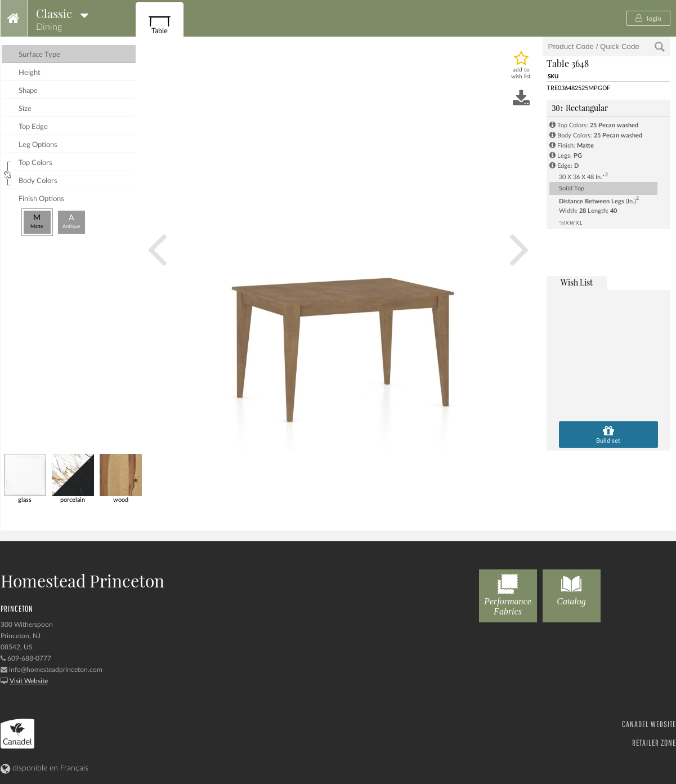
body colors (38, 181)
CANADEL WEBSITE (649, 724)
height (30, 73)
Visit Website (29, 681)
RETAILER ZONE (654, 743)
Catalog (572, 588)
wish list (577, 282)
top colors (35, 163)
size (25, 109)
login (648, 18)
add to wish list (521, 73)
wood (121, 478)
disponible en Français (44, 768)
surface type (39, 55)
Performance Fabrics (508, 593)
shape (28, 91)
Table (160, 23)
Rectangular (580, 108)
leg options (38, 145)
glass (25, 478)
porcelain (73, 478)
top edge (33, 127)
